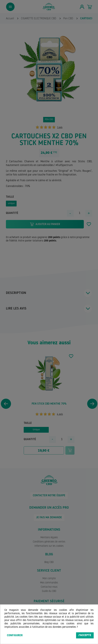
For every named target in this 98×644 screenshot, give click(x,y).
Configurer (15, 636)
